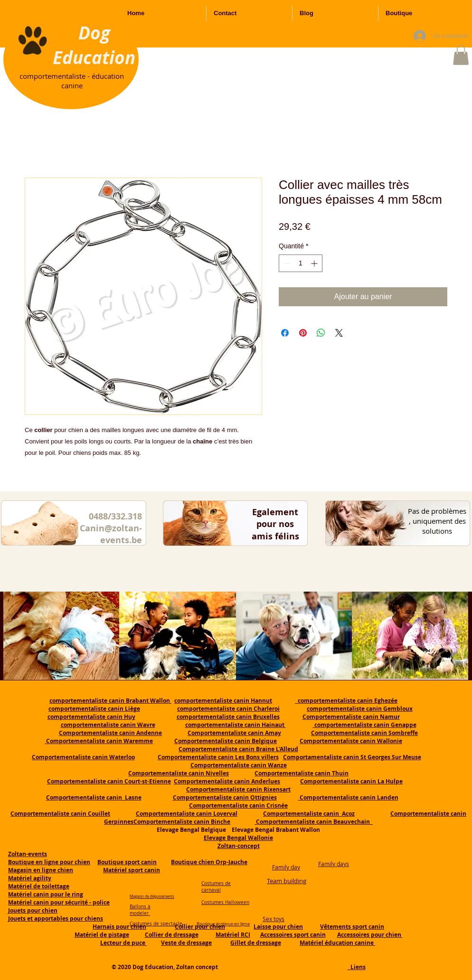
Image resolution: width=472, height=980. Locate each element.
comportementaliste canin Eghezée (346, 701)
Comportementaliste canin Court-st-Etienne (109, 781)
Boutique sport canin (127, 862)
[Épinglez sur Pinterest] (303, 333)
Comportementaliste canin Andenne (110, 733)
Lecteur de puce (123, 943)
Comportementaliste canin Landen (348, 797)
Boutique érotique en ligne (223, 924)
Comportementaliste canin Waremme (99, 741)
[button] (461, 55)
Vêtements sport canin (352, 927)
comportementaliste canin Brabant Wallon (110, 701)
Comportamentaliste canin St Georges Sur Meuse (352, 757)
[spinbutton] (301, 263)
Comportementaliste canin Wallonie (351, 741)
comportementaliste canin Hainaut (236, 725)
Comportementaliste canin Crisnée (238, 806)
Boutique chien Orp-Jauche (209, 862)
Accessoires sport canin (293, 935)
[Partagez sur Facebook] (285, 333)
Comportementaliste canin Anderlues (227, 781)
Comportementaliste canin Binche (182, 822)
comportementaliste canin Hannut (223, 701)
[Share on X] (339, 333)
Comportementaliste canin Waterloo (83, 757)
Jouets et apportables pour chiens (56, 919)
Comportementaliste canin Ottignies (225, 797)
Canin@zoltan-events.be (111, 534)
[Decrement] (286, 263)
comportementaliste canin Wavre (108, 725)
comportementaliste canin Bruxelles (228, 717)
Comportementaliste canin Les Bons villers (218, 757)
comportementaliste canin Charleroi (228, 709)
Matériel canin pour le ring (46, 894)
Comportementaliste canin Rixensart (238, 789)
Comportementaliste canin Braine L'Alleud (238, 749)
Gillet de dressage (256, 943)
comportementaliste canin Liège (94, 709)
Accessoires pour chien (370, 935)
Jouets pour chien (33, 910)
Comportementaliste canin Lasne (94, 797)
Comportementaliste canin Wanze (239, 765)
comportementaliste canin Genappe (365, 725)
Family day (286, 867)
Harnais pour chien (119, 927)
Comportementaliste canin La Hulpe (351, 781)
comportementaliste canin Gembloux (360, 709)
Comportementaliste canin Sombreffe (364, 733)
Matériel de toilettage (39, 886)
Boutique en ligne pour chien (49, 862)
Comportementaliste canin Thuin (302, 773)
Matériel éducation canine (337, 943)
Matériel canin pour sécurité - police (59, 902)
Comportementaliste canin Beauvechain (314, 822)
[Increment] (315, 263)
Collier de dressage (172, 935)
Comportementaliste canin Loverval (187, 814)
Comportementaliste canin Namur (351, 717)
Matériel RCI (233, 935)
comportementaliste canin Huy (91, 717)
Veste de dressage (186, 943)
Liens (357, 967)
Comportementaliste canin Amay (234, 733)
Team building (287, 881)
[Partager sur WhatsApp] (321, 333)
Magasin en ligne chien (41, 870)
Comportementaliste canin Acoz (309, 814)
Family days (334, 864)
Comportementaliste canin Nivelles (179, 773)
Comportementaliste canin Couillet (60, 814)
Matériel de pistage (102, 935)
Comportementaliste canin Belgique (226, 741)
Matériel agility (30, 878)
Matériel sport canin (132, 870)
